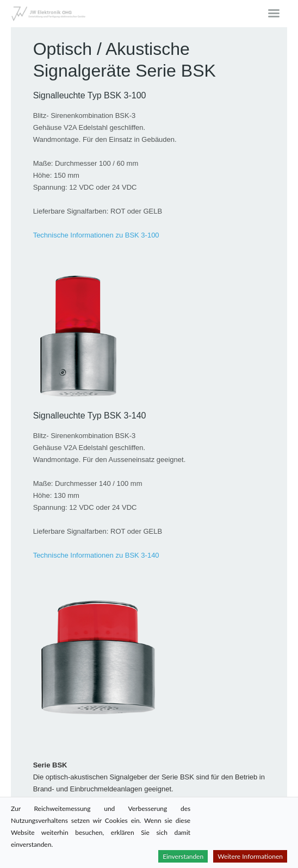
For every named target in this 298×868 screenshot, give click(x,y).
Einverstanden (183, 856)
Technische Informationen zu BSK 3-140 (96, 555)
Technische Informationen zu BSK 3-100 (96, 235)
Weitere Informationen (250, 856)
